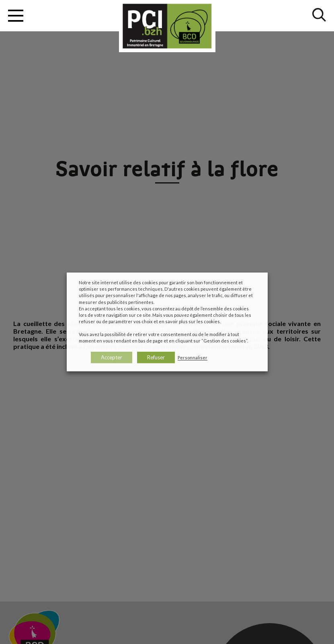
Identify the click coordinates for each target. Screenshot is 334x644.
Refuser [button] (156, 357)
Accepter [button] (112, 357)
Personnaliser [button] (193, 358)
